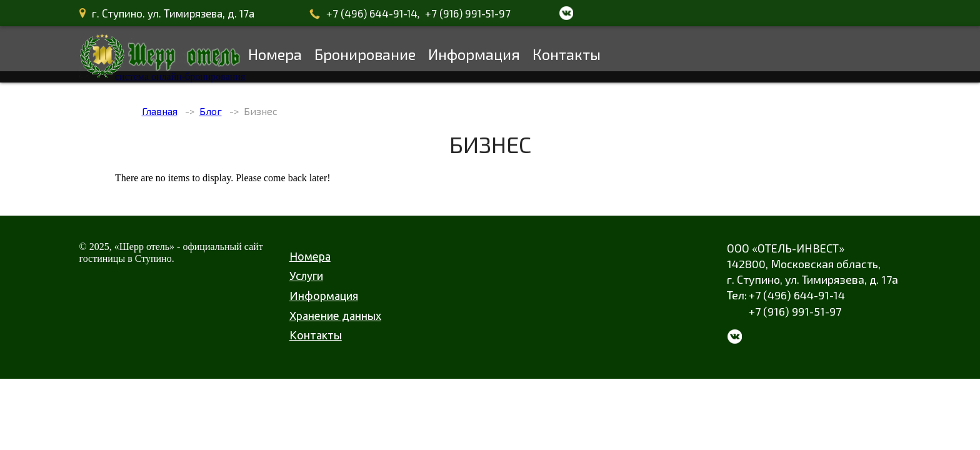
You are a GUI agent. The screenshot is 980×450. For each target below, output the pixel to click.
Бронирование (365, 54)
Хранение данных (335, 316)
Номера (275, 54)
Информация (474, 54)
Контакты (567, 54)
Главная (160, 111)
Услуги (306, 276)
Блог (211, 111)
